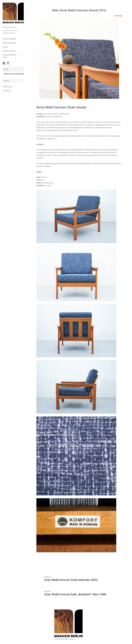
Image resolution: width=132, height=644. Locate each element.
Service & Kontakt (9, 51)
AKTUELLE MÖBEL (9, 39)
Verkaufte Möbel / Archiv (9, 56)
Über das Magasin (9, 43)
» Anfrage (118, 16)
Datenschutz (7, 87)
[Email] (13, 69)
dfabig (72, 639)
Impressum (7, 90)
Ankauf (5, 47)
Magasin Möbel (9, 27)
